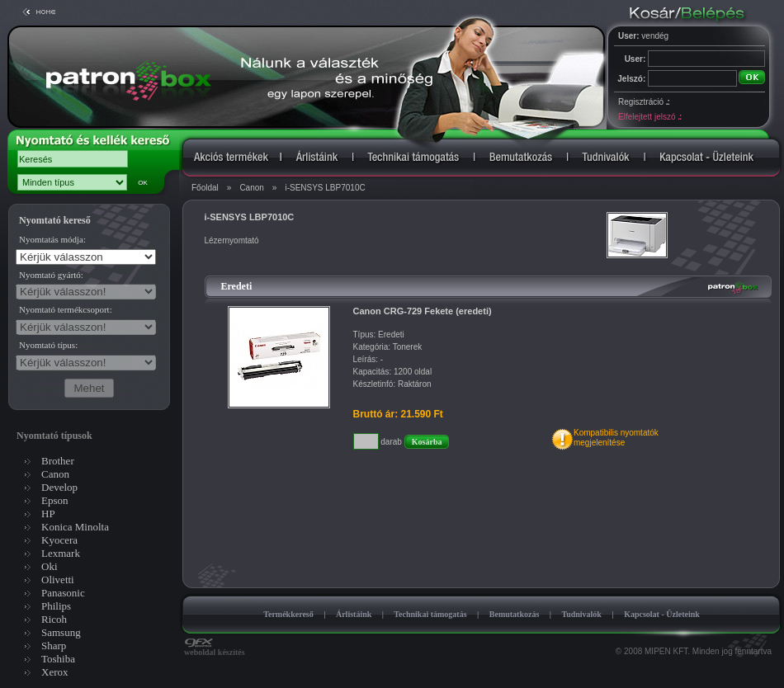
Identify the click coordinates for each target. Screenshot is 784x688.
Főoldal (205, 188)
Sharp (54, 646)
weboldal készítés (215, 648)
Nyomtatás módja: (52, 239)
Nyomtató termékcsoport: (66, 309)
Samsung (61, 632)
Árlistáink (354, 614)
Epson (55, 500)
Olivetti (58, 580)
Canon (251, 188)
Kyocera (59, 540)
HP (48, 514)
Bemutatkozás (515, 614)
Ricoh (54, 619)
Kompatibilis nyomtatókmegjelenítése (616, 438)
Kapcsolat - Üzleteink (662, 614)
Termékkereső (288, 614)
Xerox (55, 672)
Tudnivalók (581, 614)
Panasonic (63, 593)
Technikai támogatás (430, 614)
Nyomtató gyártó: (51, 275)
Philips (56, 606)
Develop (59, 487)
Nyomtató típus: (48, 345)
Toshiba (58, 659)
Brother (58, 461)
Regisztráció (644, 102)
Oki (50, 566)
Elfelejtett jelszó (649, 117)
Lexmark (61, 553)
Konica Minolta (75, 527)
